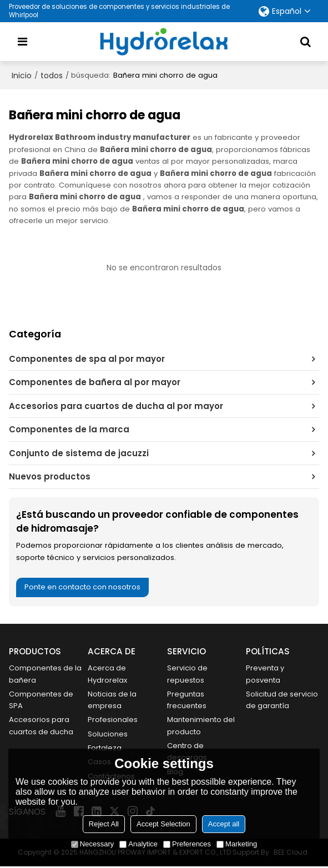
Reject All (104, 824)
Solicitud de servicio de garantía (267, 706)
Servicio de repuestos (188, 674)
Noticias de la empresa (113, 700)
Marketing (237, 844)
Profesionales (113, 721)
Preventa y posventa (265, 674)
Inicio (22, 75)
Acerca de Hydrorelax (107, 674)
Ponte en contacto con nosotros (84, 587)
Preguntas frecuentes (187, 700)
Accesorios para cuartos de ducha (42, 726)
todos (52, 75)
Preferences (187, 844)
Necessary (92, 844)
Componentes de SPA (41, 700)
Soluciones (108, 735)
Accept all (224, 824)
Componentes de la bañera (41, 674)
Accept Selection (163, 824)
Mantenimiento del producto (201, 726)
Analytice (138, 844)
